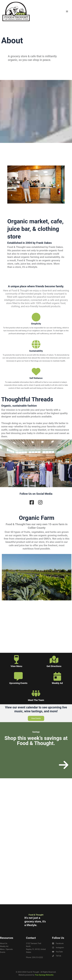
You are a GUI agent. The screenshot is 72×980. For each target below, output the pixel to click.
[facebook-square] (32, 502)
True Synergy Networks (44, 975)
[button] (36, 718)
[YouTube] (57, 952)
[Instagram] (58, 948)
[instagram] (40, 502)
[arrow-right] (64, 765)
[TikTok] (57, 956)
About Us (4, 943)
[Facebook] (58, 943)
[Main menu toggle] (67, 11)
